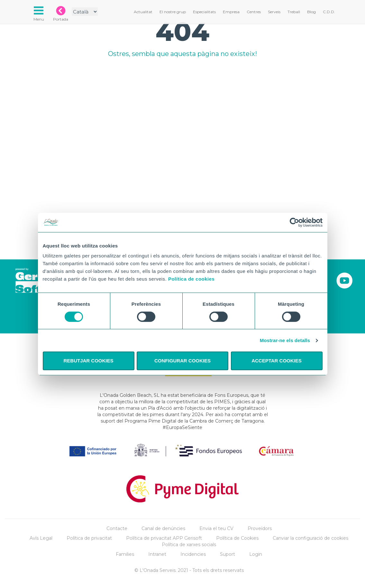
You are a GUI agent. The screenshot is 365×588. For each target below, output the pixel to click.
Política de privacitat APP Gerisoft (164, 538)
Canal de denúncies (163, 528)
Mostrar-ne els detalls (285, 340)
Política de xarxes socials (189, 545)
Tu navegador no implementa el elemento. (183, 137)
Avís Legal (41, 538)
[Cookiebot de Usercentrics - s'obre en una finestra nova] (294, 222)
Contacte (117, 528)
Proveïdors (260, 528)
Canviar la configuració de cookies (310, 538)
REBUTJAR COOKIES (88, 361)
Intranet (157, 554)
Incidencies (193, 554)
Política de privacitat (89, 538)
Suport (228, 554)
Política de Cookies (237, 538)
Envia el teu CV (216, 528)
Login (256, 554)
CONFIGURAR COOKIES (182, 361)
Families (125, 554)
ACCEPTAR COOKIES (277, 361)
